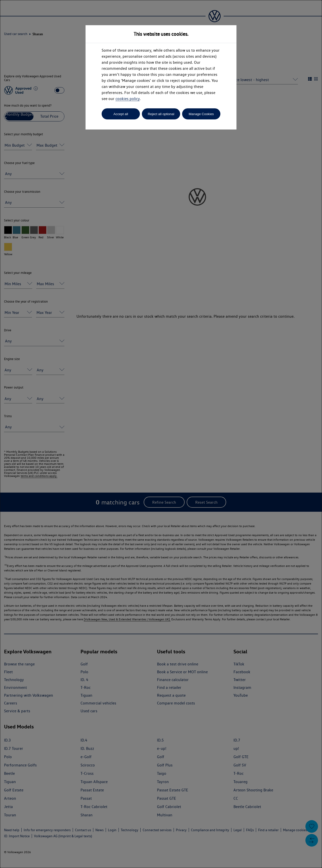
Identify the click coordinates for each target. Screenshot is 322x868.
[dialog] (161, 434)
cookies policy (128, 99)
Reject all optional (161, 114)
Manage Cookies (201, 114)
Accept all (121, 114)
